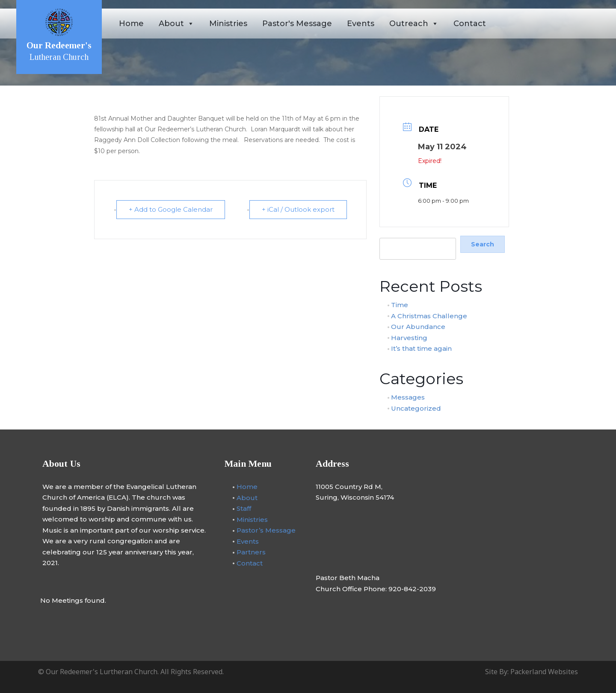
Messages (408, 397)
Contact (470, 24)
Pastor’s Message (266, 530)
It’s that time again (421, 348)
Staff (244, 508)
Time (400, 305)
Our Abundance (418, 327)
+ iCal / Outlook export (298, 209)
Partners (251, 552)
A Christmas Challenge (429, 315)
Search (389, 233)
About (176, 24)
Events (361, 24)
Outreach (414, 24)
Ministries (228, 24)
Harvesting (409, 337)
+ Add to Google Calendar (171, 209)
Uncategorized (416, 408)
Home (131, 24)
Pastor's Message (297, 24)
